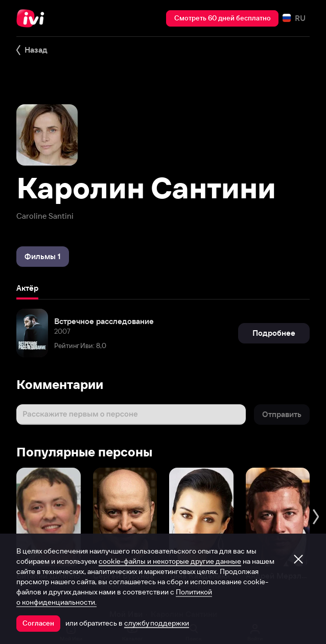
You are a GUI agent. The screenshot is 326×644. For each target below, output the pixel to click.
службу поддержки (157, 623)
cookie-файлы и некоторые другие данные (170, 561)
